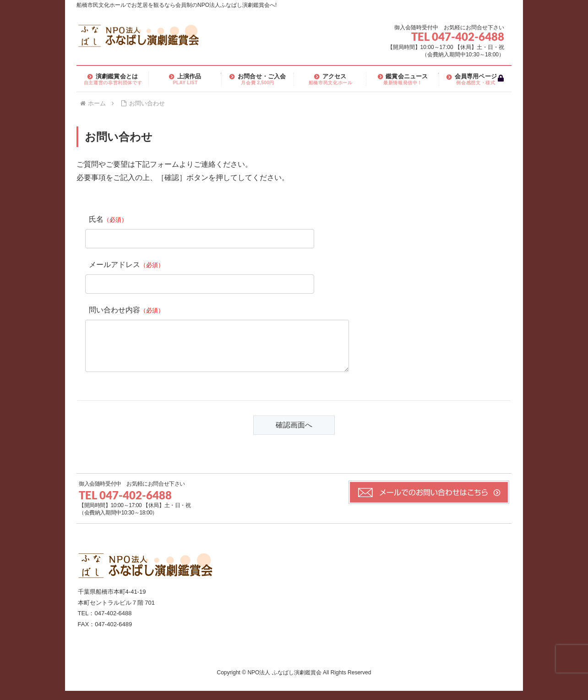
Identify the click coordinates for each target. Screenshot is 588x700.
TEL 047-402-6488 (458, 36)
